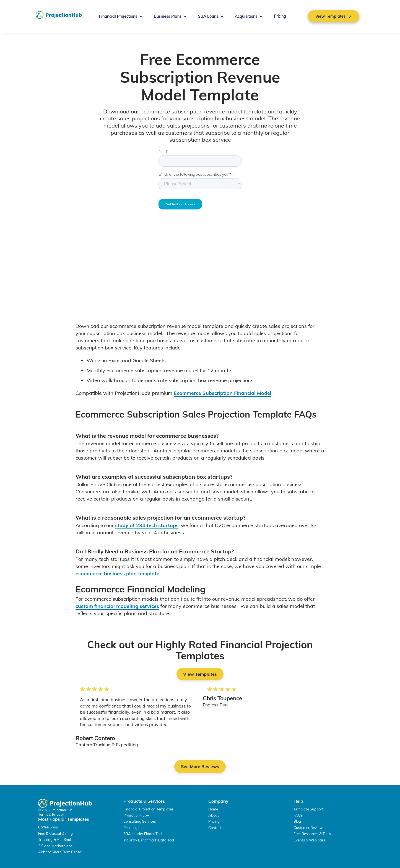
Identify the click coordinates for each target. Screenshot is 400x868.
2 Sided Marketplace (55, 846)
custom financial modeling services (117, 606)
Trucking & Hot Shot (55, 840)
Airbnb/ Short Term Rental (60, 852)
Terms (44, 814)
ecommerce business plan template (117, 573)
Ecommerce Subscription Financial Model (223, 393)
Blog (297, 821)
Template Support (309, 809)
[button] (121, 16)
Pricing (280, 16)
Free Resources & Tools (312, 834)
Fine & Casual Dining (55, 833)
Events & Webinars (309, 840)
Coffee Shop (48, 827)
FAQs (298, 815)
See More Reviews (200, 766)
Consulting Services (140, 821)
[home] (59, 15)
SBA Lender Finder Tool (143, 834)
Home (213, 809)
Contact (215, 828)
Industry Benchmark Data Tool (149, 840)
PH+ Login (132, 828)
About (214, 815)
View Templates (200, 674)
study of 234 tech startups (147, 525)
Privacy (58, 814)
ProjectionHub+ (136, 815)
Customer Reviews (309, 828)
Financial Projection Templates (148, 809)
